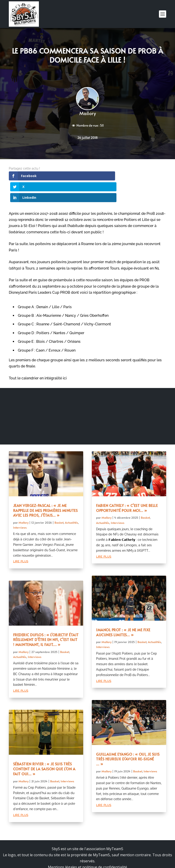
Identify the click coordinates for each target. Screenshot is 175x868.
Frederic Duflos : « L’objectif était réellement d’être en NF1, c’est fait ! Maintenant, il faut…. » (46, 618)
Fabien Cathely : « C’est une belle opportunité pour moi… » (127, 486)
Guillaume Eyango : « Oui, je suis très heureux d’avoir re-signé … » (128, 737)
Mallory (88, 113)
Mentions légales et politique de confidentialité (87, 845)
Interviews (20, 506)
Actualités (71, 501)
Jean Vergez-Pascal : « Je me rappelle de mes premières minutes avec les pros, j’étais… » (45, 489)
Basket (59, 501)
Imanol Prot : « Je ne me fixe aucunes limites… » (123, 610)
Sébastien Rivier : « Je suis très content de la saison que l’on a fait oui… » (44, 747)
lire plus (21, 539)
